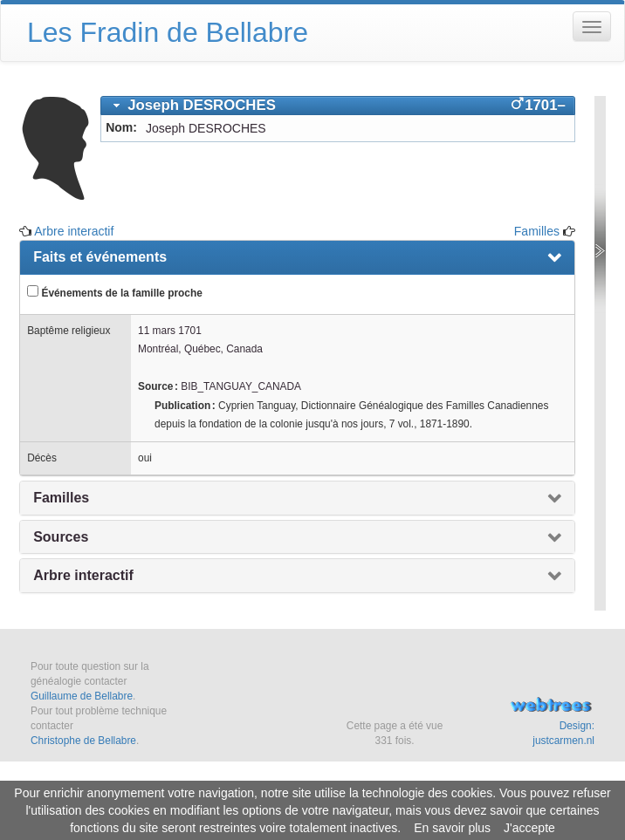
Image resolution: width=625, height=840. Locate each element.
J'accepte (529, 828)
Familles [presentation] (61, 498)
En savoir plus (452, 828)
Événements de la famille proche (115, 292)
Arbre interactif (74, 231)
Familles (537, 231)
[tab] (338, 106)
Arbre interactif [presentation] (83, 575)
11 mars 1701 (170, 331)
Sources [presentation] (61, 537)
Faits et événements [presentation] (100, 257)
